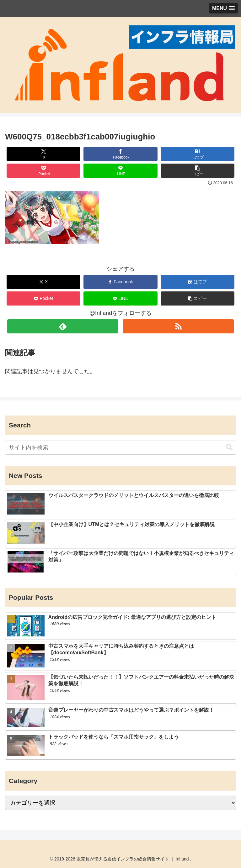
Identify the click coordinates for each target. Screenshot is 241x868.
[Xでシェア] (44, 154)
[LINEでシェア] (120, 171)
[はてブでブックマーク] (198, 154)
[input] (120, 448)
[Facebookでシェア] (120, 154)
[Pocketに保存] (44, 171)
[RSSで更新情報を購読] (178, 326)
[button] (198, 171)
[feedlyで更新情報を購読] (63, 326)
